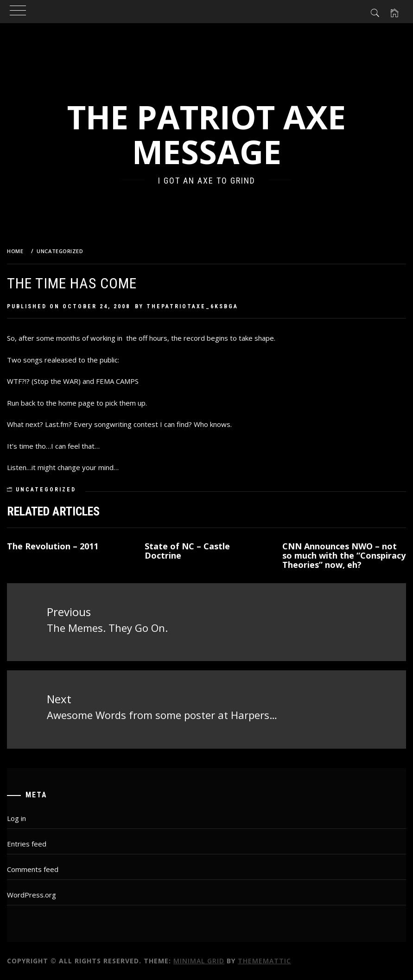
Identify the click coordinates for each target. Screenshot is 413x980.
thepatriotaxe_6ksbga (192, 306)
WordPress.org (32, 895)
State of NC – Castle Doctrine (187, 551)
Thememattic (264, 961)
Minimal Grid (199, 961)
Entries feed (27, 844)
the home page (70, 403)
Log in (16, 818)
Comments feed (33, 869)
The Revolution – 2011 (53, 546)
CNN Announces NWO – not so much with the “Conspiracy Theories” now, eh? (344, 555)
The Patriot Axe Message (206, 134)
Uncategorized (46, 490)
